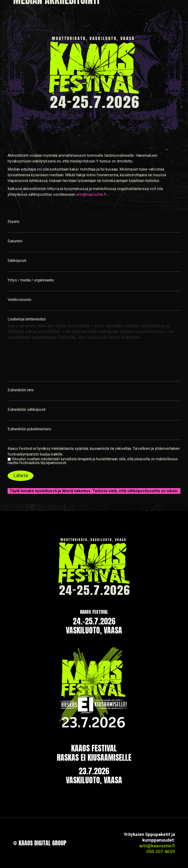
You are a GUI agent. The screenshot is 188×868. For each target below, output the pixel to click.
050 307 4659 (161, 852)
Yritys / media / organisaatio (94, 284)
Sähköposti (94, 265)
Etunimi (94, 226)
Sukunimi (94, 245)
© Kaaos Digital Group (40, 843)
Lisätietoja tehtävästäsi (94, 349)
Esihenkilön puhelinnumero (94, 433)
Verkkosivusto (94, 304)
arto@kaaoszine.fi (91, 194)
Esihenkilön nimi (94, 394)
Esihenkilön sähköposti (94, 414)
